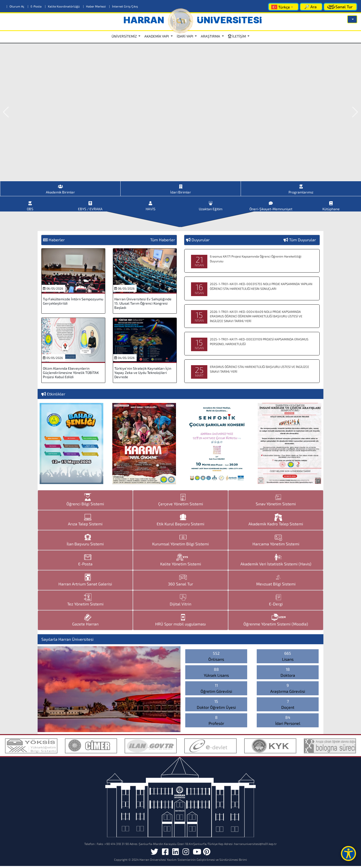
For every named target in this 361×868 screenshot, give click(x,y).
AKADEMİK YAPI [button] (157, 36)
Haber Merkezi (95, 6)
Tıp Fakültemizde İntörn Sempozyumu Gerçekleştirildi (73, 303)
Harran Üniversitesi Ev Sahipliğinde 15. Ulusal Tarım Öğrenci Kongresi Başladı (143, 305)
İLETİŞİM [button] (237, 36)
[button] (352, 19)
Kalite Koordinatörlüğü (63, 6)
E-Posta (35, 6)
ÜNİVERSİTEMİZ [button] (125, 36)
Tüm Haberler (163, 242)
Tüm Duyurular (302, 242)
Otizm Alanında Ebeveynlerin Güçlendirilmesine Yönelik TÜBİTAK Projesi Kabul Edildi (71, 375)
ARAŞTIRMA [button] (211, 36)
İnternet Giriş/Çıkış (123, 6)
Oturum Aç (16, 6)
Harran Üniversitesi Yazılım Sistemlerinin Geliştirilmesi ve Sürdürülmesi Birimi (193, 861)
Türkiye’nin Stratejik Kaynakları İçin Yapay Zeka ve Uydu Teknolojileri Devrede (143, 375)
